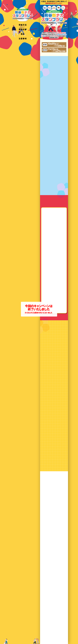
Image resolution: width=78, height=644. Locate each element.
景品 (23, 34)
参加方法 (23, 25)
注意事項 (23, 38)
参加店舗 (23, 29)
